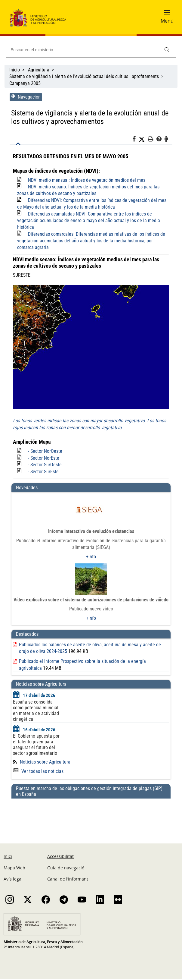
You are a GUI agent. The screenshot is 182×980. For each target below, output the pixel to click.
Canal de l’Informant (68, 880)
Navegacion (25, 97)
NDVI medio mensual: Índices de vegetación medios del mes (86, 180)
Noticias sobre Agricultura (45, 763)
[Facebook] (136, 140)
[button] (167, 14)
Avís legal (13, 880)
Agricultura (39, 70)
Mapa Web (14, 869)
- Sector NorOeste (45, 452)
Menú (167, 21)
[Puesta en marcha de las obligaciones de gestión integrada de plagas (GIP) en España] (91, 816)
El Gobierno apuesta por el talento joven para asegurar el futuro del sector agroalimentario (36, 746)
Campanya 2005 (25, 83)
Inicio (15, 70)
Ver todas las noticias (38, 772)
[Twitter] (144, 139)
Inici (8, 857)
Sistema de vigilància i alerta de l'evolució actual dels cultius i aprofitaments (84, 76)
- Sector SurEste (43, 473)
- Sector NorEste (43, 459)
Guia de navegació (66, 869)
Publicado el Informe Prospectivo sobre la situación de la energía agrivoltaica (94, 662)
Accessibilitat (60, 857)
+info (91, 558)
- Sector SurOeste (44, 466)
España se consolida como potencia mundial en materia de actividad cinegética (35, 711)
